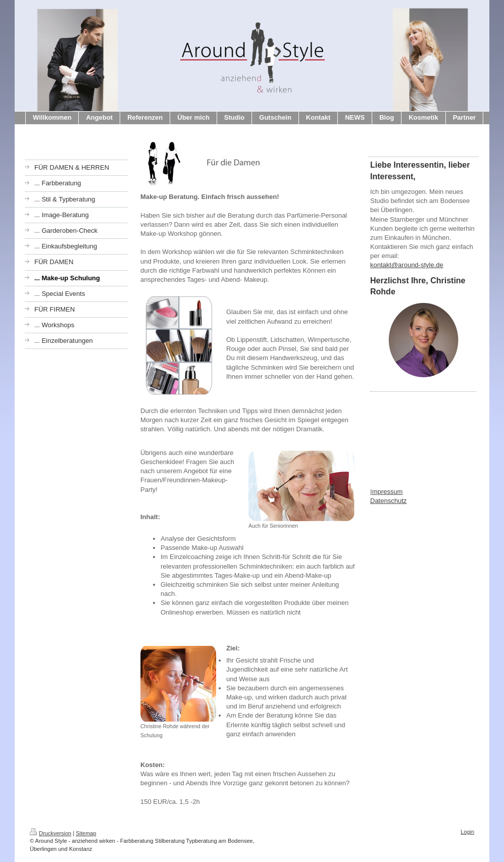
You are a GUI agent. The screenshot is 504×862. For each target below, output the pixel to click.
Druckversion (51, 833)
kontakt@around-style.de (407, 265)
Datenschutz (388, 501)
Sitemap (86, 833)
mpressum (388, 492)
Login (467, 832)
